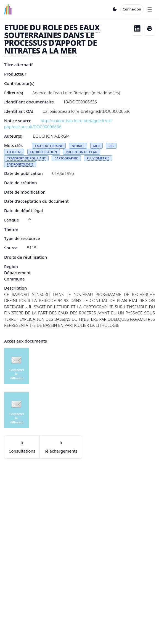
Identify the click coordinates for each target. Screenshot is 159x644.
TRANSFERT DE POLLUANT (26, 158)
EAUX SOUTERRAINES (52, 31)
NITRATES (22, 50)
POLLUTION (75, 152)
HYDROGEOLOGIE (20, 164)
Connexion (132, 9)
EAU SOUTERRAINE (49, 146)
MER (69, 50)
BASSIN (50, 325)
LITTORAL (14, 152)
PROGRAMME (108, 294)
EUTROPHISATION (43, 152)
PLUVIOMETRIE (98, 158)
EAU (94, 152)
